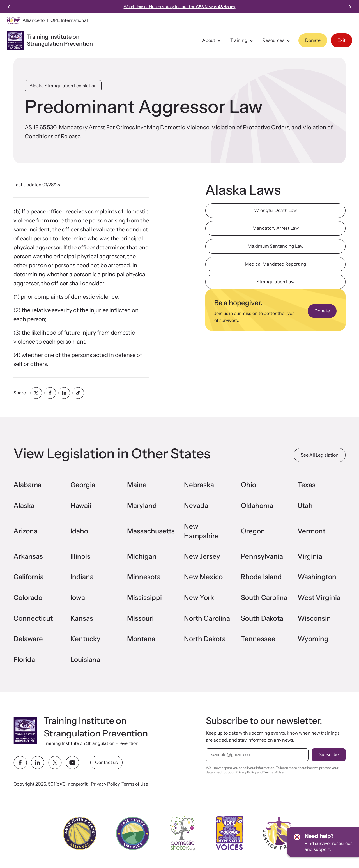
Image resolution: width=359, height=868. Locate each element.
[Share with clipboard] (78, 393)
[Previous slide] (9, 7)
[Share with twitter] (36, 393)
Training (242, 40)
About (212, 40)
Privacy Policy (105, 784)
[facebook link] (20, 763)
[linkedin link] (38, 763)
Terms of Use (135, 784)
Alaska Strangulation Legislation (63, 86)
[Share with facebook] (50, 393)
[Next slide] (350, 7)
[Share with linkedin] (64, 393)
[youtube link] (72, 763)
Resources (277, 40)
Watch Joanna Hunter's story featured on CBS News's (180, 7)
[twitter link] (55, 763)
